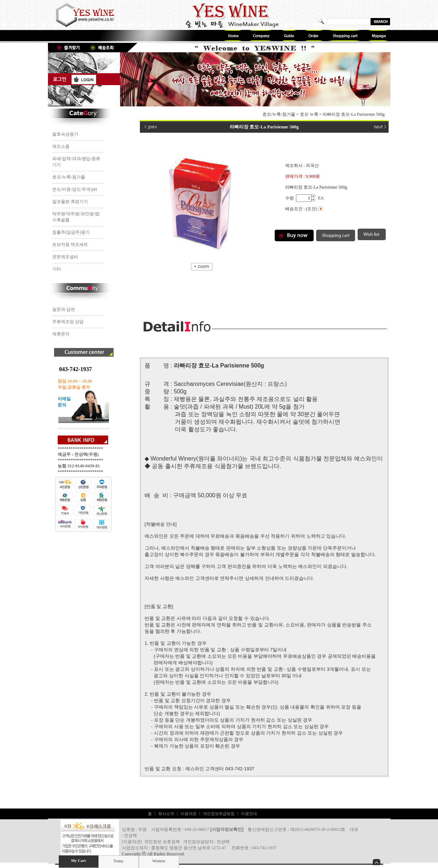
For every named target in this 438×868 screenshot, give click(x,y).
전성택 (223, 842)
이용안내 (249, 814)
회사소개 (166, 814)
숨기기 (377, 862)
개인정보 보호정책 (162, 842)
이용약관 (189, 814)
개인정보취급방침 (219, 814)
